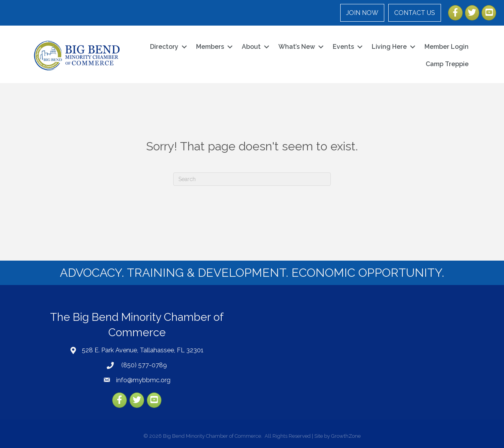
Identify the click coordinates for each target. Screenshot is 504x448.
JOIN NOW (362, 13)
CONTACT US (415, 13)
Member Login (447, 47)
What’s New (297, 47)
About (251, 47)
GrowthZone (346, 436)
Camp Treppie (447, 64)
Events (343, 47)
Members (210, 47)
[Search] (252, 179)
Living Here (389, 47)
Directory (164, 47)
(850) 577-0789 (143, 365)
